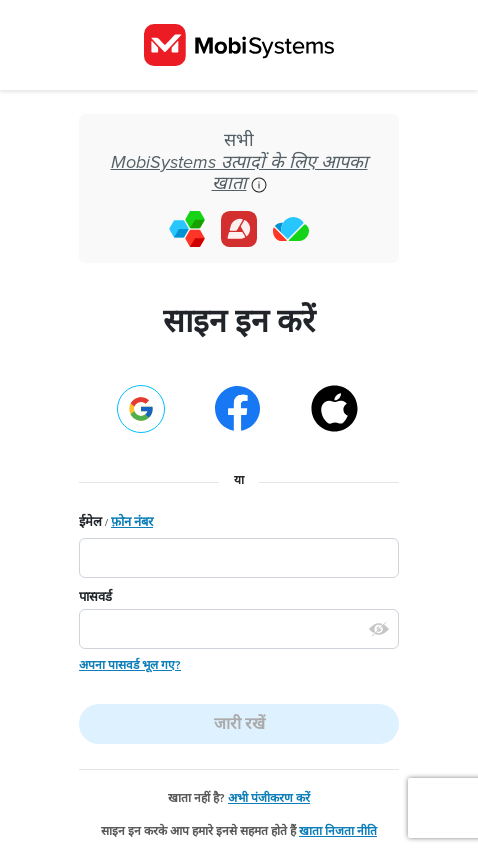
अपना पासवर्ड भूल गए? (130, 665)
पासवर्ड (95, 597)
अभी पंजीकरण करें (269, 798)
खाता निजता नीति (338, 831)
